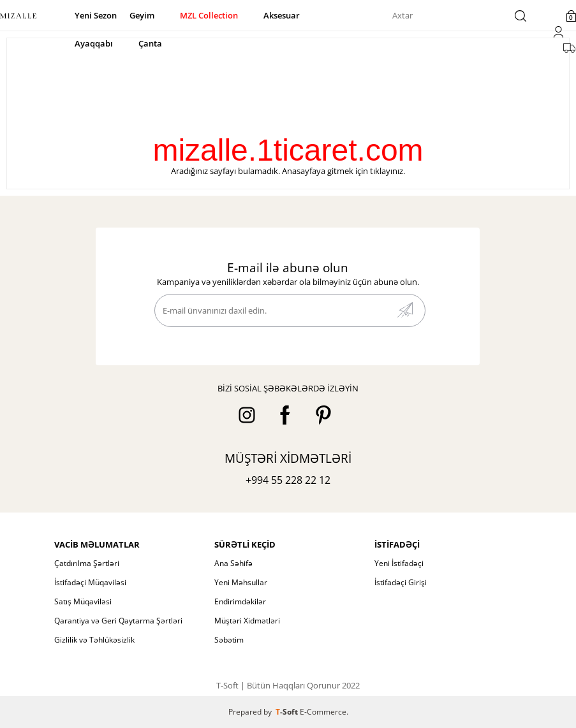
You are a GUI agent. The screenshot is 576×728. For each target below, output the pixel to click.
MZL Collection (209, 15)
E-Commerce (323, 712)
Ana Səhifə (233, 563)
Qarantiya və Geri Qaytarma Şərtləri (118, 621)
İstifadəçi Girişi (401, 582)
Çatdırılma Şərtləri (87, 563)
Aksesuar (282, 15)
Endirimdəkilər (240, 601)
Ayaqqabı (94, 43)
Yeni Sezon (96, 15)
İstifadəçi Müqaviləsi (90, 582)
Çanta (150, 43)
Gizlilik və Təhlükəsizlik (94, 640)
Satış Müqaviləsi (83, 601)
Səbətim (229, 640)
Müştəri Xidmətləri (247, 621)
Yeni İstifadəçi (399, 563)
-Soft (288, 712)
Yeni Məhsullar (241, 582)
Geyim (142, 15)
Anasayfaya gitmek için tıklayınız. (343, 171)
